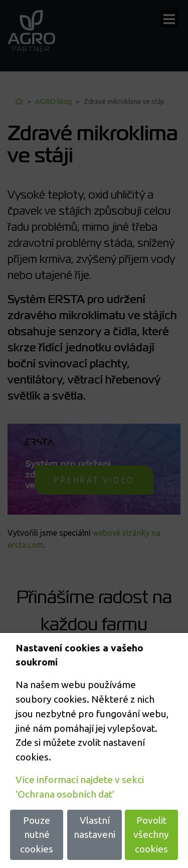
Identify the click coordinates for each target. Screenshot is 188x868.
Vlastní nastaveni (95, 828)
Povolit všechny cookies (151, 835)
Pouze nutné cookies (37, 835)
